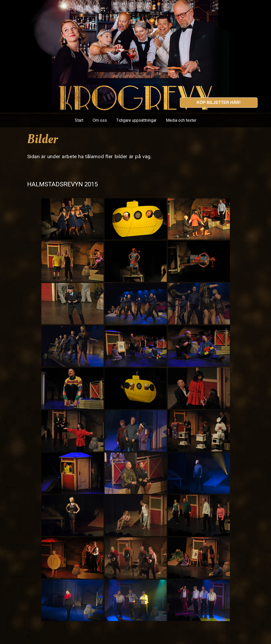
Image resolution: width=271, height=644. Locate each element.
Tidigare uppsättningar (136, 120)
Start (79, 120)
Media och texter (181, 120)
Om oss (100, 120)
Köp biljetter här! (218, 102)
